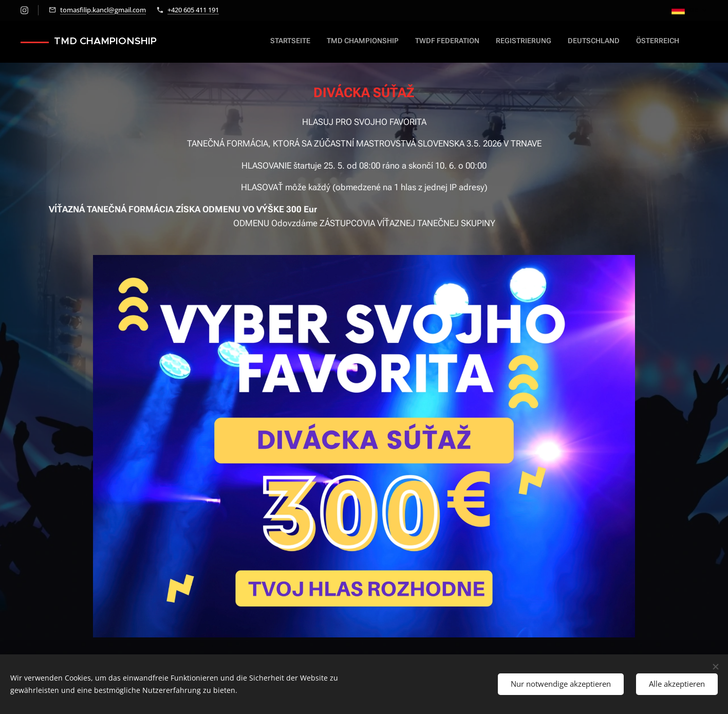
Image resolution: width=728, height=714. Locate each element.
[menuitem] (595, 42)
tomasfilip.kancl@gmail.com (103, 10)
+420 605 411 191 (193, 10)
